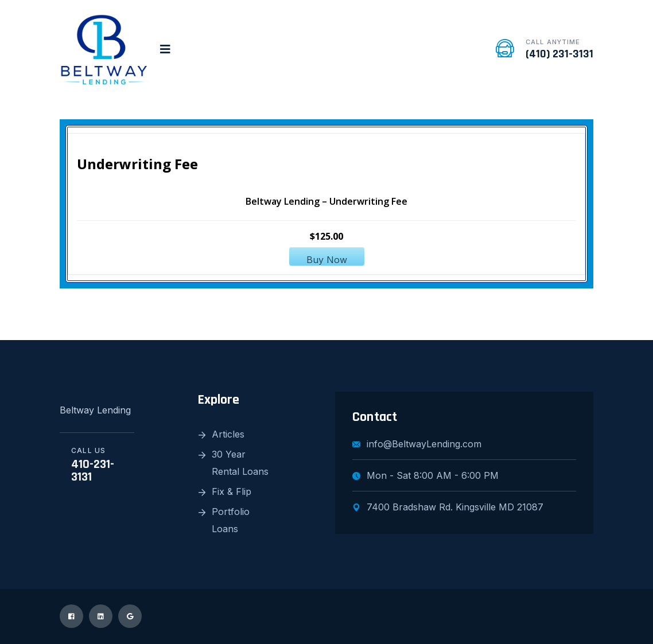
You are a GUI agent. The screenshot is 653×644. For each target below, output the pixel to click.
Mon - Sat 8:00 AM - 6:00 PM (425, 475)
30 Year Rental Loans (240, 463)
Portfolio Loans (231, 520)
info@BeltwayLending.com (417, 444)
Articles (228, 434)
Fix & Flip (232, 491)
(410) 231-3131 (559, 54)
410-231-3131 (93, 471)
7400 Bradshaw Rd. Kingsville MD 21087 (448, 507)
